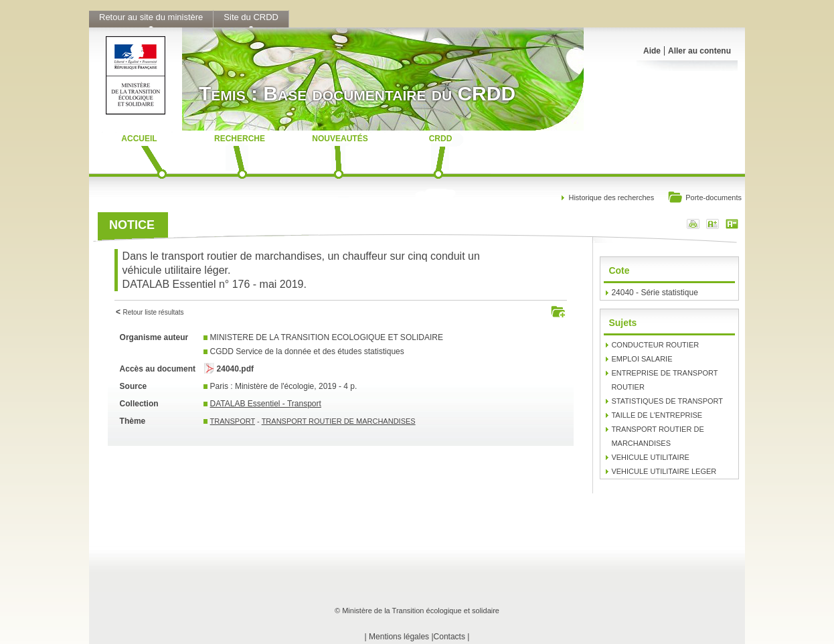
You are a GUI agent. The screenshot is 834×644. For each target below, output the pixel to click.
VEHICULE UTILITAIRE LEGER (664, 471)
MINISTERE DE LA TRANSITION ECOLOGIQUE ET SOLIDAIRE (327, 337)
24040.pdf (235, 369)
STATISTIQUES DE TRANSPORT (667, 401)
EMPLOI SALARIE (642, 359)
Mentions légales (399, 637)
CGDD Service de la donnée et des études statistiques (307, 351)
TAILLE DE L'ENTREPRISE (657, 415)
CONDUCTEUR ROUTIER (655, 345)
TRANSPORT (233, 421)
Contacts (449, 637)
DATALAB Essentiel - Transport (266, 404)
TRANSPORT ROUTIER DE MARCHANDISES (339, 421)
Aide (652, 51)
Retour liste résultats (153, 312)
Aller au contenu (699, 51)
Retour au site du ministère (151, 17)
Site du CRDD (251, 17)
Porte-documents (704, 198)
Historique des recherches (611, 197)
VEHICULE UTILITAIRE (650, 457)
